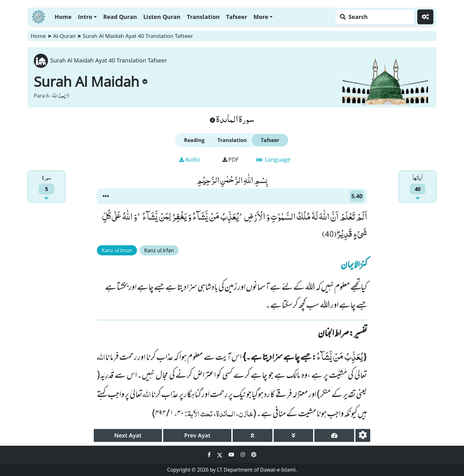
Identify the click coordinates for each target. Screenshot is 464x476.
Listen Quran (162, 17)
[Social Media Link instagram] (243, 455)
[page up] (253, 435)
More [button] (261, 17)
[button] (106, 196)
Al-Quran (64, 36)
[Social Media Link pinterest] (254, 455)
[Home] (39, 16)
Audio (190, 159)
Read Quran (120, 17)
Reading (194, 140)
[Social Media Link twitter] (220, 455)
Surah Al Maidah (91, 81)
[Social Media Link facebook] (210, 455)
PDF (231, 159)
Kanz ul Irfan (159, 250)
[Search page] (373, 17)
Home (63, 17)
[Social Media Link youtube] (232, 455)
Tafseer (237, 17)
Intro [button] (85, 17)
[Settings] (425, 17)
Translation (203, 17)
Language (273, 159)
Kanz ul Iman (117, 250)
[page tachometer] (334, 435)
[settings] (363, 435)
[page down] (294, 435)
